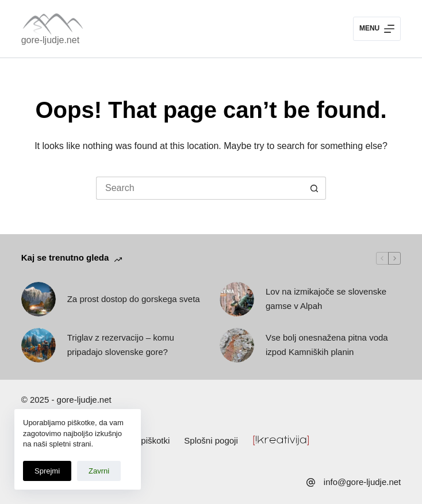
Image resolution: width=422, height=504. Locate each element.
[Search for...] (200, 188)
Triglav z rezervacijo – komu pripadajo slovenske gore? (121, 345)
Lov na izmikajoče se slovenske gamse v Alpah (326, 299)
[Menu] (377, 29)
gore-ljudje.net (50, 40)
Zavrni (99, 471)
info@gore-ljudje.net (362, 482)
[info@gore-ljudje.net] (311, 482)
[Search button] (314, 188)
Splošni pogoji (211, 440)
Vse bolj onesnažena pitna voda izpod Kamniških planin (327, 345)
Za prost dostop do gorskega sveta (134, 299)
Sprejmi (47, 471)
